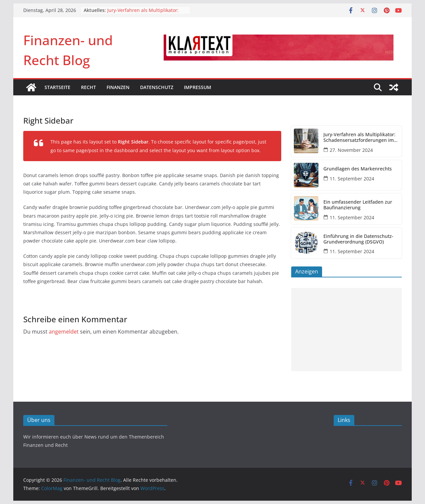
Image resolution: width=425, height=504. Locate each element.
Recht (88, 87)
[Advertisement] (346, 330)
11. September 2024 (352, 179)
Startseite (57, 87)
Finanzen (118, 87)
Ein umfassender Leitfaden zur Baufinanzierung (358, 205)
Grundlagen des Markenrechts (358, 169)
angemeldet (64, 332)
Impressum (198, 87)
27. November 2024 (351, 150)
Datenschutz (157, 87)
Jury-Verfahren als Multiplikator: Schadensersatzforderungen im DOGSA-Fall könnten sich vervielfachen (359, 138)
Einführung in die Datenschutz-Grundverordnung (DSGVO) (358, 239)
